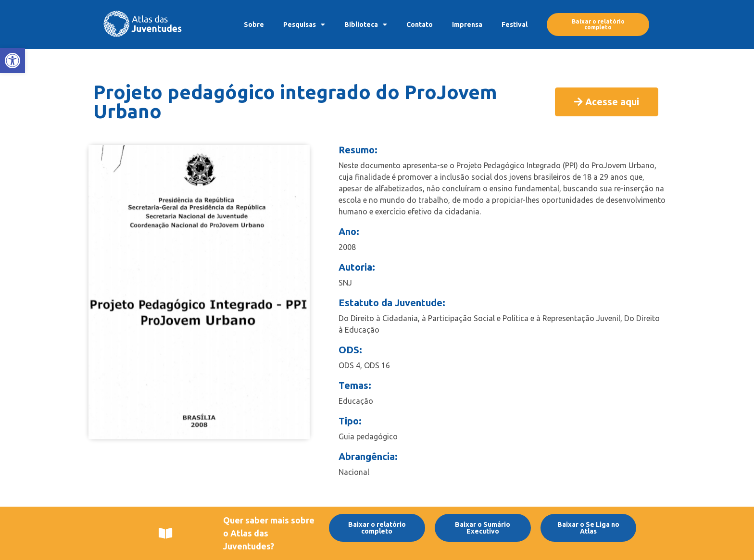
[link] (13, 61)
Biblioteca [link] (366, 25)
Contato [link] (420, 25)
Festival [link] (515, 25)
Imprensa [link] (467, 25)
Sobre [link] (254, 25)
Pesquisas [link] (304, 25)
